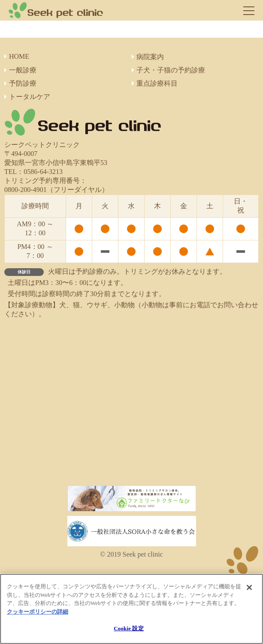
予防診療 (20, 83)
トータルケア (27, 97)
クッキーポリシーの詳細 (38, 612)
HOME (17, 56)
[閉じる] (249, 587)
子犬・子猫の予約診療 (168, 70)
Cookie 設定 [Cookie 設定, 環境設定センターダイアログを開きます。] (128, 628)
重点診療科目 (155, 83)
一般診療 (20, 70)
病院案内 (148, 57)
